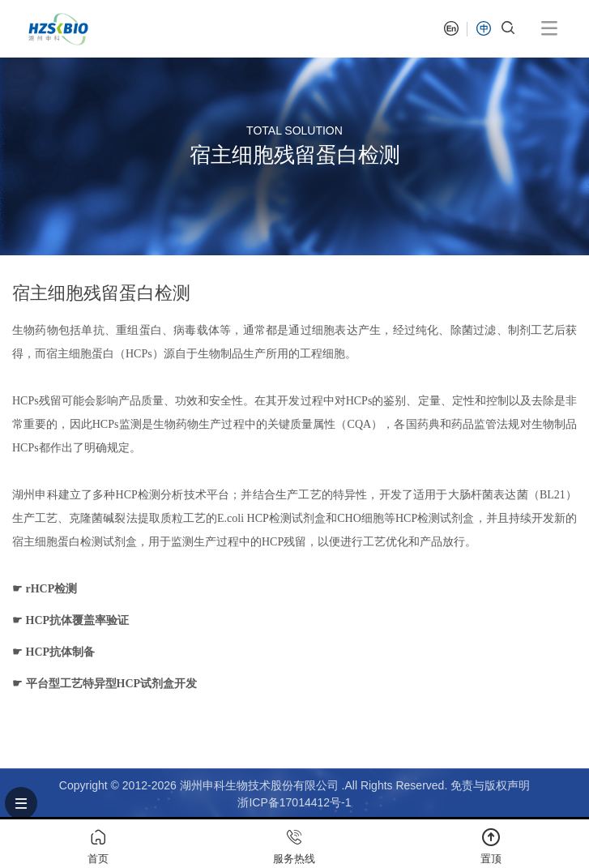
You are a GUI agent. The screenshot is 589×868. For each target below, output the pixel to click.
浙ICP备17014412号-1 (294, 802)
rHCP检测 (52, 589)
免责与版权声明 (490, 785)
